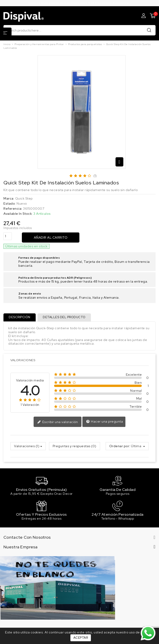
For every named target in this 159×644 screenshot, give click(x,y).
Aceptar (81, 638)
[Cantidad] (8, 236)
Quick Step (24, 198)
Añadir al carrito (51, 238)
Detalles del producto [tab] (65, 317)
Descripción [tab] (20, 317)
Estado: (10, 204)
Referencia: (13, 209)
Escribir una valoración (58, 422)
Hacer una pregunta (105, 422)
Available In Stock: (18, 214)
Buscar (149, 30)
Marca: (9, 199)
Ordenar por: (120, 447)
